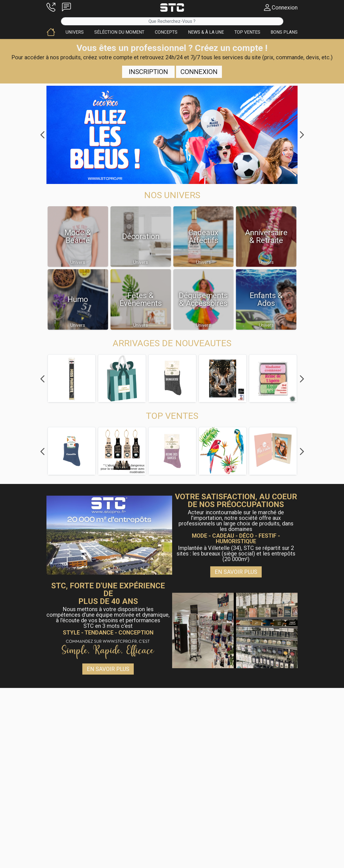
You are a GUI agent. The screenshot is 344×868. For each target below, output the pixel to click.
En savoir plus (236, 572)
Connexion (199, 72)
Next (302, 135)
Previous (42, 135)
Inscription (148, 72)
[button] (51, 8)
